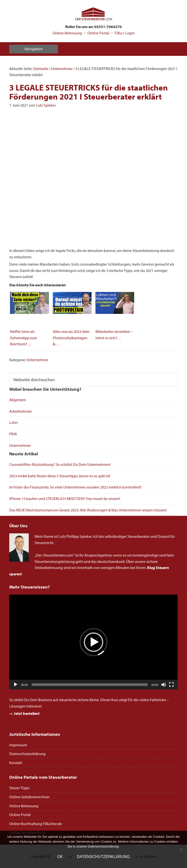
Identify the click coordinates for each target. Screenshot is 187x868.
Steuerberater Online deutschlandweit (93, 14)
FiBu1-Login (125, 33)
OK (60, 857)
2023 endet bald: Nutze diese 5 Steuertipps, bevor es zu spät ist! (60, 476)
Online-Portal (98, 33)
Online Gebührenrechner (29, 797)
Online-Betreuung (67, 33)
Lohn (14, 422)
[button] (93, 642)
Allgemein (18, 400)
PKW (13, 434)
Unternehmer (37, 360)
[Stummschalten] (164, 685)
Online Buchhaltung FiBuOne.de (36, 824)
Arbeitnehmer (21, 411)
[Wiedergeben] (16, 685)
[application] (93, 642)
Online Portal (20, 815)
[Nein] (181, 849)
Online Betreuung (24, 806)
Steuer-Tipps (19, 788)
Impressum (18, 745)
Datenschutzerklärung (27, 754)
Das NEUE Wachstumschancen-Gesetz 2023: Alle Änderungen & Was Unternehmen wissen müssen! (88, 510)
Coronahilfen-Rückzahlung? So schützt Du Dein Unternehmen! (60, 464)
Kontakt (16, 763)
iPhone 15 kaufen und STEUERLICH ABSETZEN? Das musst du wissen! (65, 499)
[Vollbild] (171, 685)
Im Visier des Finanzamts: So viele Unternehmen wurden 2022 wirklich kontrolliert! (75, 487)
